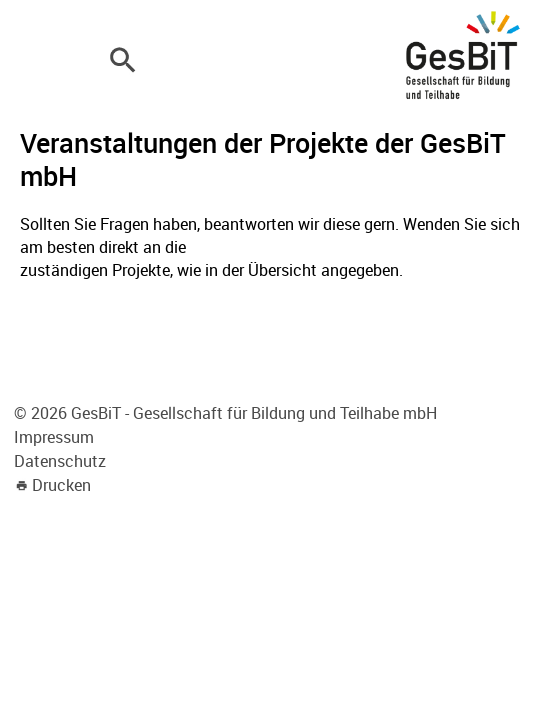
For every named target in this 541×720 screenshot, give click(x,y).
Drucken (61, 485)
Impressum (54, 437)
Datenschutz (60, 461)
